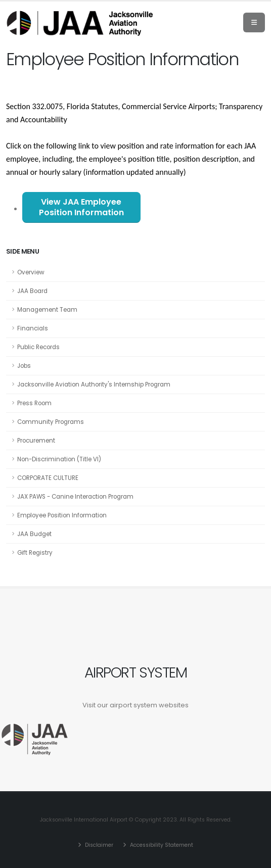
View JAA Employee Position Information (81, 207)
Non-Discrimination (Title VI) (59, 459)
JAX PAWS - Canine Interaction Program (75, 497)
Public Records (38, 347)
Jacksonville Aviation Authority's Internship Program (94, 384)
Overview (31, 272)
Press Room (34, 403)
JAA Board (32, 291)
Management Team (47, 310)
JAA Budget (34, 534)
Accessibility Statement (161, 845)
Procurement (36, 441)
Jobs (24, 366)
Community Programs (51, 422)
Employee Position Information (62, 515)
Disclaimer (98, 845)
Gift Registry (35, 553)
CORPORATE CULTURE (48, 478)
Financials (33, 328)
